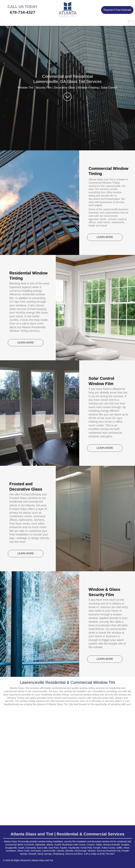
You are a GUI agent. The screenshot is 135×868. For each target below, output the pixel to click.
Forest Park (86, 848)
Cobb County (79, 845)
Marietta (69, 851)
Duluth (21, 848)
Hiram (126, 848)
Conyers (91, 845)
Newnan (92, 851)
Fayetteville (74, 848)
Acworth (30, 845)
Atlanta (50, 845)
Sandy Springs (44, 854)
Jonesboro (11, 851)
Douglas (125, 845)
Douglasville (11, 848)
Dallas (99, 845)
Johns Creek (23, 851)
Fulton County (108, 848)
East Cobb (42, 848)
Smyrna (69, 854)
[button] (131, 23)
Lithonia (60, 851)
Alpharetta (40, 845)
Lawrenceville (49, 851)
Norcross (101, 851)
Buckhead (67, 845)
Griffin (119, 848)
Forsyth (97, 848)
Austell (58, 845)
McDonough (81, 851)
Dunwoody (31, 848)
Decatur (107, 845)
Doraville (116, 845)
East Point (54, 848)
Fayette (64, 848)
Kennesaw (36, 851)
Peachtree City (113, 851)
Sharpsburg (58, 854)
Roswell (32, 854)
